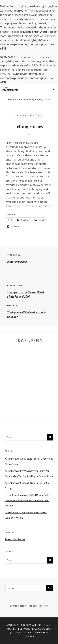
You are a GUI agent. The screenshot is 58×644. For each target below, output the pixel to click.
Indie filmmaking (26, 99)
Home (11, 99)
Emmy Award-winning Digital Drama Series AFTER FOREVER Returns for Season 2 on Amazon (27, 500)
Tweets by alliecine (15, 539)
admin (24, 115)
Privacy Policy (41, 629)
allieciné (10, 89)
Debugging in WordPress (38, 32)
